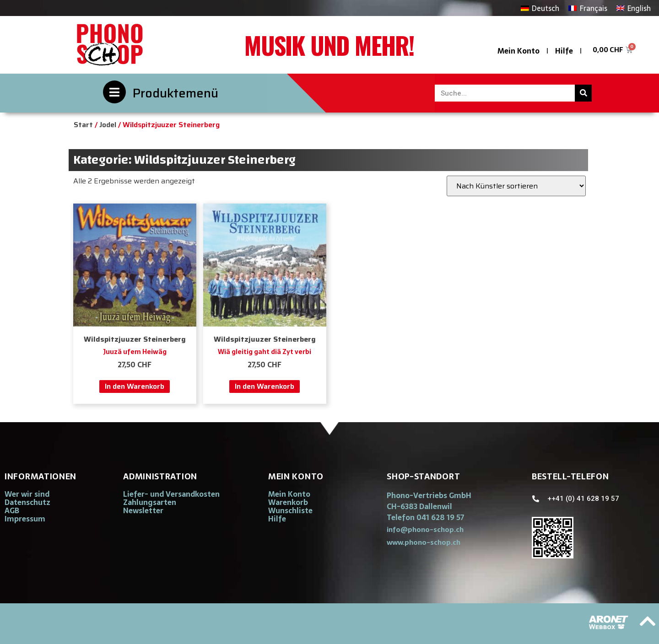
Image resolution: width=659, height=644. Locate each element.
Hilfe (564, 51)
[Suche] (583, 93)
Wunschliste (290, 510)
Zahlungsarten (150, 502)
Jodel (108, 125)
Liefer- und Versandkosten (171, 494)
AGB (12, 510)
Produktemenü (176, 93)
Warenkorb (288, 502)
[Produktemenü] (114, 92)
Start (83, 125)
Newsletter (143, 510)
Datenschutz (27, 502)
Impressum (25, 519)
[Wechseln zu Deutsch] (540, 8)
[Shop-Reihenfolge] (516, 186)
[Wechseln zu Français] (588, 8)
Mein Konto (519, 51)
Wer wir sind (27, 494)
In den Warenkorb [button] (135, 386)
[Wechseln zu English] (634, 8)
